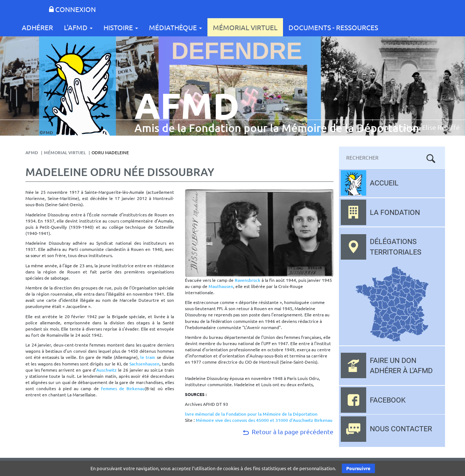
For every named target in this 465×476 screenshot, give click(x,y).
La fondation (395, 212)
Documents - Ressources (333, 27)
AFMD (32, 153)
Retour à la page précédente (288, 431)
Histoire (121, 27)
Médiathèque (175, 27)
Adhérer (37, 27)
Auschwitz (106, 370)
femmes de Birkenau (123, 389)
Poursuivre (358, 468)
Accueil (384, 183)
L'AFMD (78, 27)
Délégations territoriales (396, 247)
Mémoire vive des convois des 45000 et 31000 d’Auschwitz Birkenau (264, 420)
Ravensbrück (248, 280)
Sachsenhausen (144, 364)
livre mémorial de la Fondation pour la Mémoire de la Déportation (251, 414)
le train (148, 357)
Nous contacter (401, 429)
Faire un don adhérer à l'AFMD (401, 366)
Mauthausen (221, 286)
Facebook (388, 400)
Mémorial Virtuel (245, 27)
